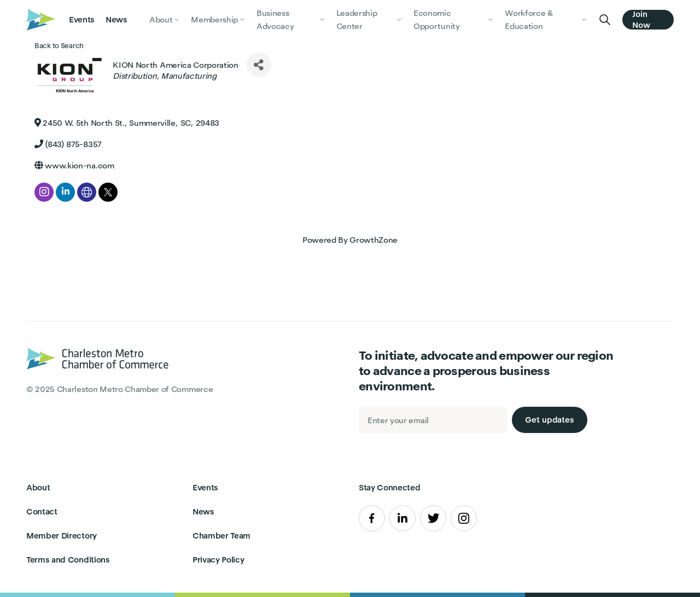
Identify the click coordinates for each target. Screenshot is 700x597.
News (116, 19)
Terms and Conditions (68, 560)
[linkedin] (65, 192)
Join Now (641, 20)
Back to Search (59, 46)
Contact (42, 511)
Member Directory (62, 535)
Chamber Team (221, 535)
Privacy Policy (218, 560)
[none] (87, 192)
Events (82, 19)
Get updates (550, 420)
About (38, 487)
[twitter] (108, 192)
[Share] (259, 65)
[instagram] (44, 192)
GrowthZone (374, 240)
